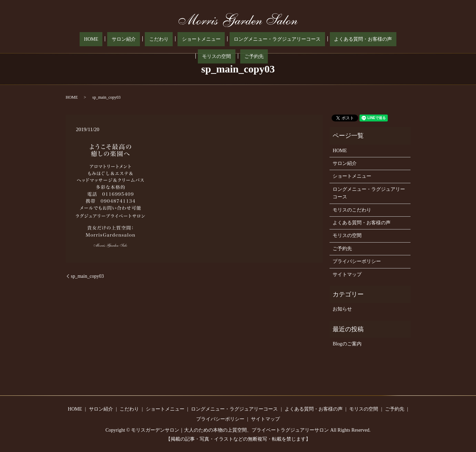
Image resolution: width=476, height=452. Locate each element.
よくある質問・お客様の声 (307, 40)
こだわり (129, 40)
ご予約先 (385, 40)
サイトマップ (347, 274)
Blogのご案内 (347, 344)
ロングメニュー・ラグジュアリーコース (230, 40)
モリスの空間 (356, 40)
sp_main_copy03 (88, 276)
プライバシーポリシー (357, 261)
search (402, 39)
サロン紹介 (102, 40)
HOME (78, 40)
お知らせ (342, 309)
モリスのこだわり (352, 210)
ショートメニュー (163, 40)
